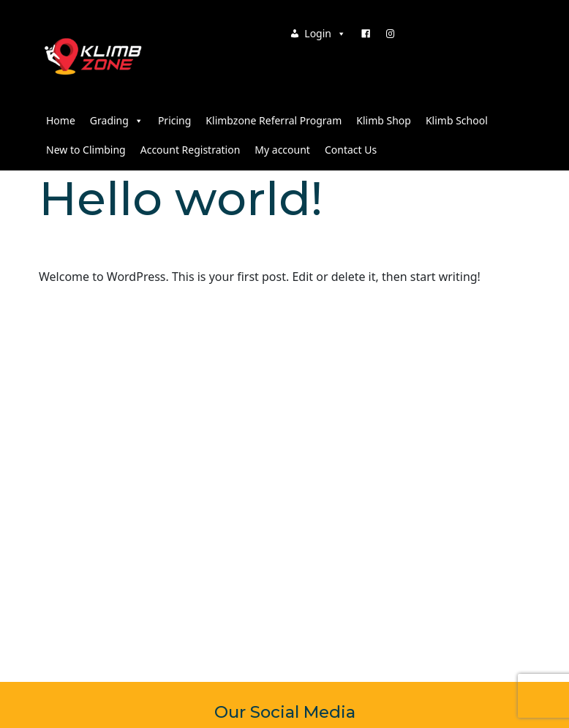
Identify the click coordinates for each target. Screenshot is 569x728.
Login (325, 33)
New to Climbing (86, 150)
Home (61, 120)
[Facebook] (366, 34)
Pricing (174, 120)
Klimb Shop (384, 120)
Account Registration (191, 150)
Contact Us (351, 150)
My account (282, 150)
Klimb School (457, 120)
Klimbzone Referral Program (274, 120)
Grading (117, 120)
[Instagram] (391, 34)
